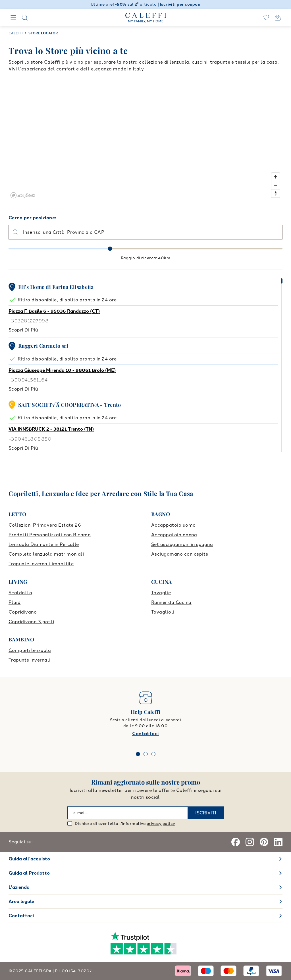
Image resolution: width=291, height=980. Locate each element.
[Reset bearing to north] (276, 193)
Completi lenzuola (30, 650)
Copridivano (23, 612)
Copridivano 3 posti (31, 622)
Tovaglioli (163, 612)
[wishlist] (266, 18)
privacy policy (161, 824)
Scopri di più (23, 330)
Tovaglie (161, 593)
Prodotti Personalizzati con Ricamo (50, 535)
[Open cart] (278, 18)
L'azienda (19, 887)
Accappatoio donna (174, 535)
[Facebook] (236, 842)
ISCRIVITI (206, 813)
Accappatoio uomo (173, 525)
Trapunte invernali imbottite (41, 564)
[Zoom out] (276, 185)
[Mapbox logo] (23, 195)
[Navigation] (13, 18)
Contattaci (145, 734)
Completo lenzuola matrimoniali (46, 554)
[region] (145, 143)
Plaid (14, 602)
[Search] (25, 18)
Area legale (21, 901)
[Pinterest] (264, 842)
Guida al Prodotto (29, 873)
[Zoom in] (276, 177)
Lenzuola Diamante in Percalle (44, 544)
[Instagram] (250, 842)
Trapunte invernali (30, 660)
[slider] (110, 249)
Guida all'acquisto (29, 859)
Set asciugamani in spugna (182, 544)
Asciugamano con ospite (180, 554)
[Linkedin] (278, 842)
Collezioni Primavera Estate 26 (45, 525)
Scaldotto (20, 593)
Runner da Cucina (171, 602)
